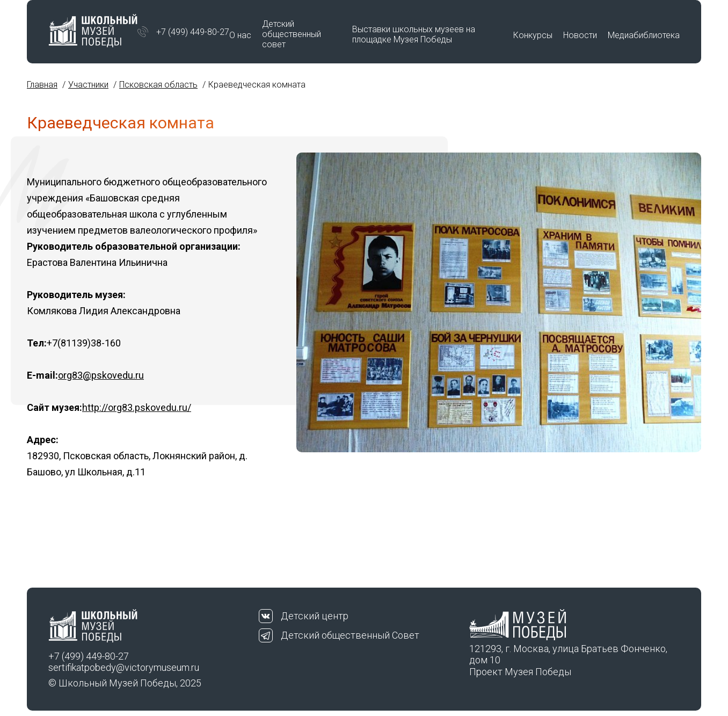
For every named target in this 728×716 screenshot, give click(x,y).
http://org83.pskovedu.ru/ (137, 407)
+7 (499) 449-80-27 (193, 32)
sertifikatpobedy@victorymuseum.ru (124, 667)
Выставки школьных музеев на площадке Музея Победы (414, 34)
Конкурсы (533, 35)
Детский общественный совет (292, 34)
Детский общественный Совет (350, 635)
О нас (240, 35)
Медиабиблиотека (644, 35)
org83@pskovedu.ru (101, 375)
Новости (580, 35)
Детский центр (315, 616)
